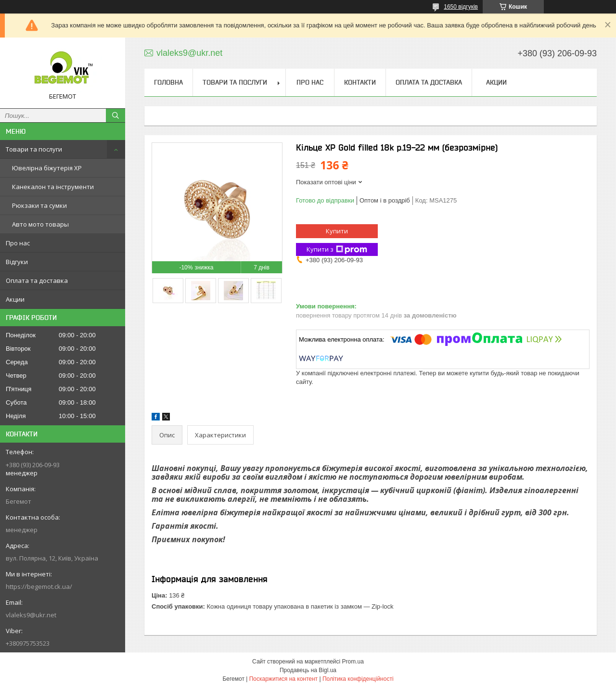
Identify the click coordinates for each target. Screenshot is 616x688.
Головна (168, 82)
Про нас (18, 243)
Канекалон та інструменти (53, 187)
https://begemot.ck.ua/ (39, 586)
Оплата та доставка (37, 280)
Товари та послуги (34, 149)
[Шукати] (115, 115)
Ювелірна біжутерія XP (47, 168)
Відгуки (17, 262)
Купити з (337, 249)
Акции (15, 299)
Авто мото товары (40, 224)
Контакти (360, 82)
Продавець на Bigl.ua (308, 670)
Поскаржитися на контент (283, 679)
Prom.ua (353, 662)
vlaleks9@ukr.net (31, 615)
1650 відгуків (461, 7)
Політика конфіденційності (358, 679)
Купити (337, 231)
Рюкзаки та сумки (39, 205)
